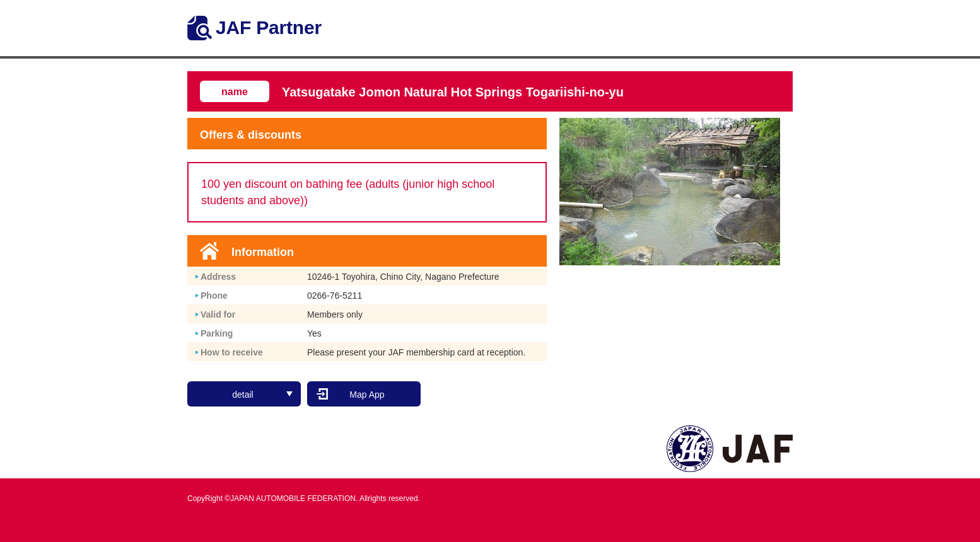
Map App (367, 393)
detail (262, 393)
